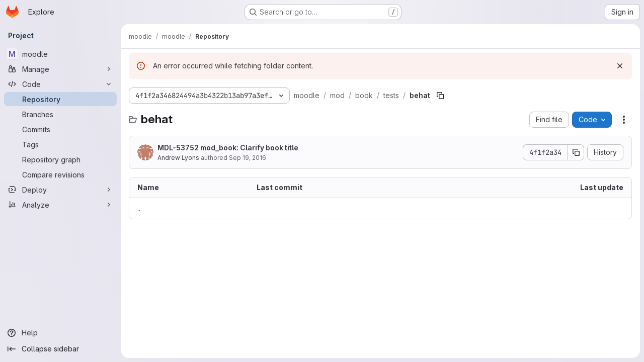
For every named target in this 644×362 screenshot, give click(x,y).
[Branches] (60, 114)
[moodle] (60, 54)
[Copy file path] (440, 96)
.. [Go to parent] (139, 208)
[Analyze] (60, 205)
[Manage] (60, 69)
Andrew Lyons (178, 158)
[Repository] (60, 99)
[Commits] (60, 129)
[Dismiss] (620, 66)
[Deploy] (60, 190)
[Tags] (60, 144)
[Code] (60, 84)
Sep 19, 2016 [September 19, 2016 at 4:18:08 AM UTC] (248, 158)
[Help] (60, 333)
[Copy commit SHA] (576, 152)
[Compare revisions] (60, 174)
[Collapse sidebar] (60, 349)
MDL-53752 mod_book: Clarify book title (228, 148)
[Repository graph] (60, 159)
